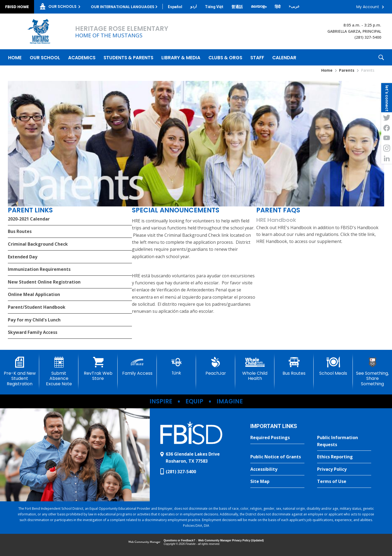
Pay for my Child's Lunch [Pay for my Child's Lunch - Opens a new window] (34, 320)
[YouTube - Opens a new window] (387, 138)
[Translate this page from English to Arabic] (294, 6)
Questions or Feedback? (179, 540)
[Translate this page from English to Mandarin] (237, 7)
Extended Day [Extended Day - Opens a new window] (23, 257)
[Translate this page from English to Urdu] (194, 6)
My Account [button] (368, 7)
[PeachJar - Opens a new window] (216, 366)
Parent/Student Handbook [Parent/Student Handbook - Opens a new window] (37, 307)
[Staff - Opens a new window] (257, 57)
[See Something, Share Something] (372, 372)
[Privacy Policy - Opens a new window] (344, 469)
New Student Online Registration (44, 282)
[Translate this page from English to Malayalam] (259, 6)
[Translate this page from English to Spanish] (175, 7)
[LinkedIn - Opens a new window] (387, 159)
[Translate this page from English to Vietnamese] (214, 7)
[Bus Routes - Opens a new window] (294, 366)
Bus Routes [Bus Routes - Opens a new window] (20, 231)
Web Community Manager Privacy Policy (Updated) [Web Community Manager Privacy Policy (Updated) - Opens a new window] (231, 540)
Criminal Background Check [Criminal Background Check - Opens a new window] (38, 244)
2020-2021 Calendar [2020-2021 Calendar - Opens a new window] (29, 219)
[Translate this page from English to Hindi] (278, 7)
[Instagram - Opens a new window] (387, 148)
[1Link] (176, 366)
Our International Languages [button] (123, 7)
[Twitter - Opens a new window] (387, 117)
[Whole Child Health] (255, 369)
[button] (381, 57)
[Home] (15, 57)
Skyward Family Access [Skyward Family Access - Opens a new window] (33, 332)
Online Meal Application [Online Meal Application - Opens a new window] (34, 294)
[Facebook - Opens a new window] (387, 128)
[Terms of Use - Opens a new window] (344, 482)
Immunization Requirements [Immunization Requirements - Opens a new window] (39, 269)
